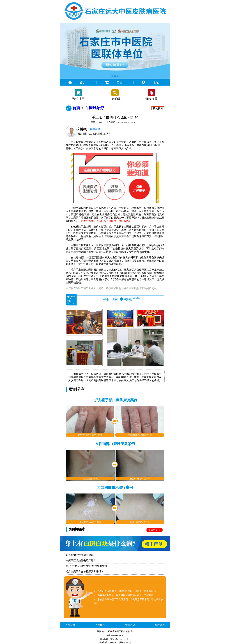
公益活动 (130, 625)
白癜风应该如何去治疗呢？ (81, 560)
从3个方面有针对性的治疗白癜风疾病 (87, 566)
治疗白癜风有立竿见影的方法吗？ (85, 572)
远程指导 (151, 99)
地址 (156, 82)
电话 (119, 82)
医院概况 (100, 625)
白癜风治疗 (95, 108)
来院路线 (160, 625)
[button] (112, 76)
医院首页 (70, 625)
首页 (83, 82)
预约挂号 (79, 99)
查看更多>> (154, 530)
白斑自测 (115, 99)
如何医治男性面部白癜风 (80, 555)
